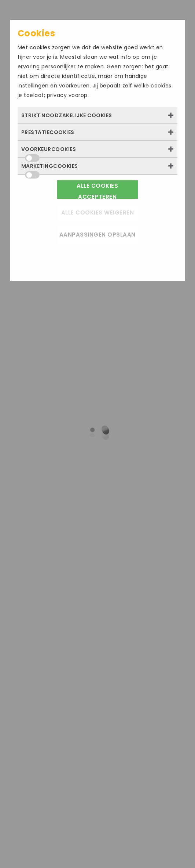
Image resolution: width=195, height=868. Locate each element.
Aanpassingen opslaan (97, 235)
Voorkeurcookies (49, 151)
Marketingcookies (50, 168)
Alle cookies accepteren (97, 190)
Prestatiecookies (48, 132)
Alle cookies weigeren (98, 213)
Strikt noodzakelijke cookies (67, 115)
